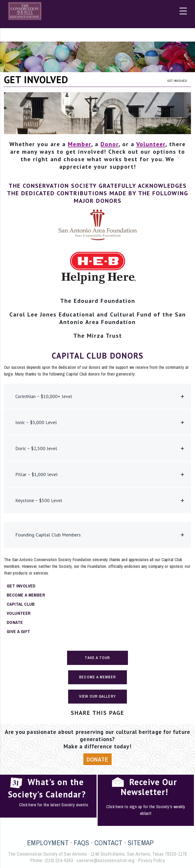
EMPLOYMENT (48, 843)
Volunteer (151, 144)
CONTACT (108, 843)
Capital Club (21, 604)
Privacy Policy (152, 860)
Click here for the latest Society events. (54, 805)
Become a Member (26, 595)
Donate (15, 622)
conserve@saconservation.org (105, 860)
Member (80, 144)
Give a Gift (18, 631)
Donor (110, 144)
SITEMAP (141, 843)
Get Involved (21, 586)
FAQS (82, 843)
